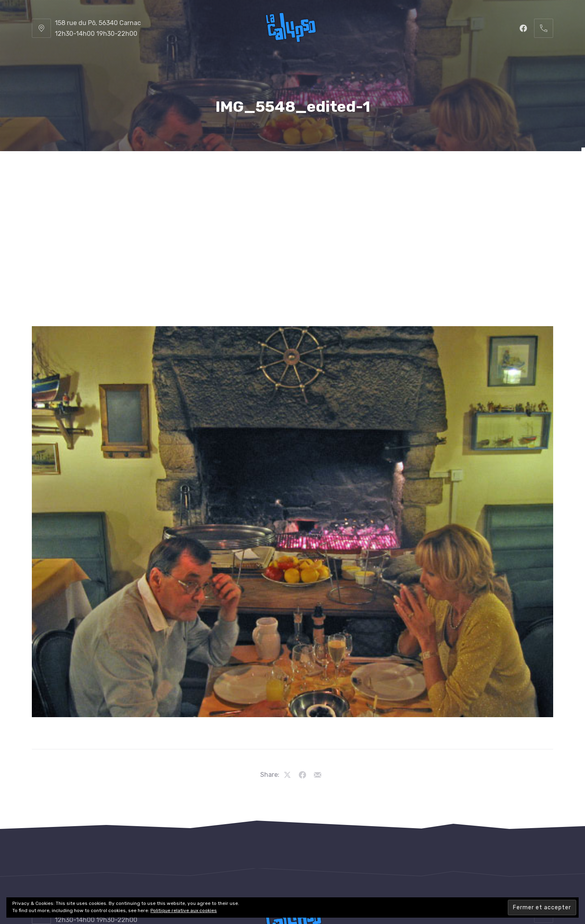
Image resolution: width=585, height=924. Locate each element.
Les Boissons (299, 171)
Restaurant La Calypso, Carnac (274, 895)
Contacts (293, 211)
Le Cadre (367, 171)
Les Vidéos (499, 171)
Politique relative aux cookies (184, 910)
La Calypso (87, 171)
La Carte (231, 171)
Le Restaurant (161, 171)
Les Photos (431, 171)
